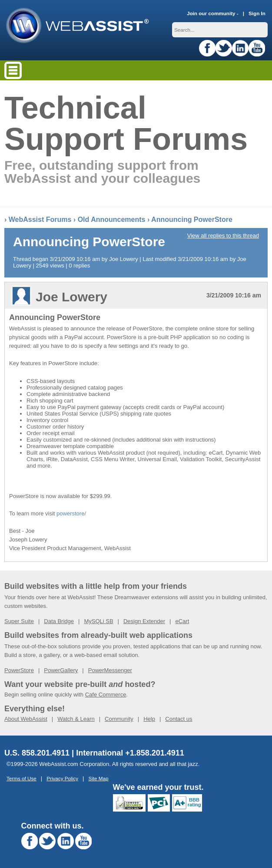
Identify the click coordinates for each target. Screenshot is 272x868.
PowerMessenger (110, 670)
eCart (182, 621)
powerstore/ (71, 513)
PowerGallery (61, 670)
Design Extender (144, 621)
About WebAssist (26, 719)
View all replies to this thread (223, 236)
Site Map (98, 778)
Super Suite (19, 621)
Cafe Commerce (106, 695)
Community (119, 719)
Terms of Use (22, 778)
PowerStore (19, 670)
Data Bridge (59, 621)
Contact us (179, 719)
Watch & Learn (76, 719)
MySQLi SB (98, 621)
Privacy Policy (62, 778)
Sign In (257, 13)
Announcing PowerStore (192, 219)
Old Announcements (112, 219)
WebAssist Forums (40, 219)
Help (149, 719)
